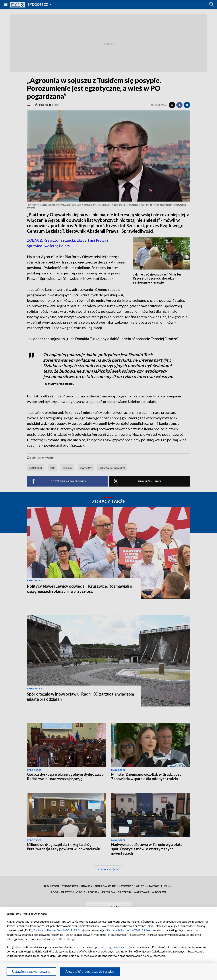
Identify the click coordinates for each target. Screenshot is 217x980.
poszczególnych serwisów (116, 947)
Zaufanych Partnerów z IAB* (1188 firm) (59, 930)
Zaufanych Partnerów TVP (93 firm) (129, 930)
